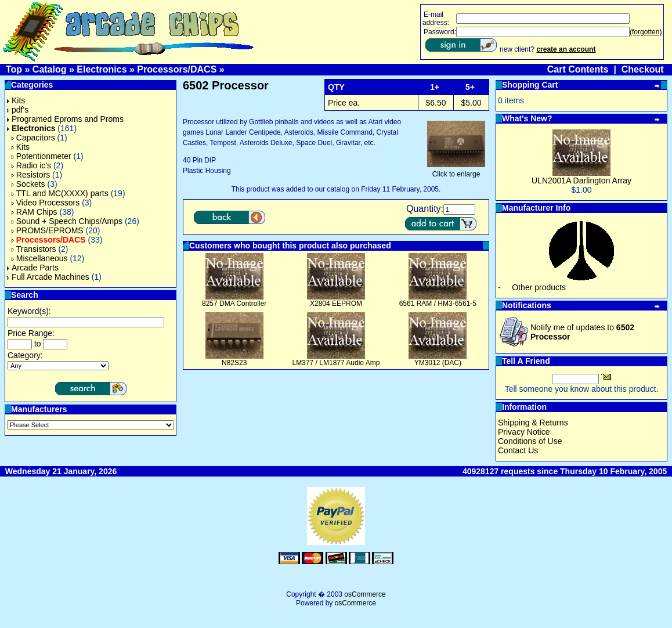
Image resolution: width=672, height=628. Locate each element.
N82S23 (234, 363)
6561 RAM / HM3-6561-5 (438, 304)
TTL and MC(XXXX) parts (60, 193)
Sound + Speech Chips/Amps (67, 221)
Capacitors (33, 138)
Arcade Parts (33, 268)
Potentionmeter (41, 156)
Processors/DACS (177, 69)
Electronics (102, 69)
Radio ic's (31, 165)
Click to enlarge (456, 171)
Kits (16, 100)
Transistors (34, 249)
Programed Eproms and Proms (65, 119)
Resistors (31, 175)
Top (14, 69)
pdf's (18, 110)
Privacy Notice (524, 432)
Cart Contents (578, 69)
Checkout (643, 69)
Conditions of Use (530, 441)
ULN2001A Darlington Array (581, 181)
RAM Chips (35, 212)
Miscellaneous (40, 258)
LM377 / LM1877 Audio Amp (336, 363)
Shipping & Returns (533, 423)
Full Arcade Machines (48, 277)
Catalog (50, 69)
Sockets (28, 184)
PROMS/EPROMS (48, 230)
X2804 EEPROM (336, 304)
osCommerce (365, 594)
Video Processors (46, 203)
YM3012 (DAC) (438, 363)
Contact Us (518, 450)
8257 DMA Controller (234, 304)
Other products (539, 287)
